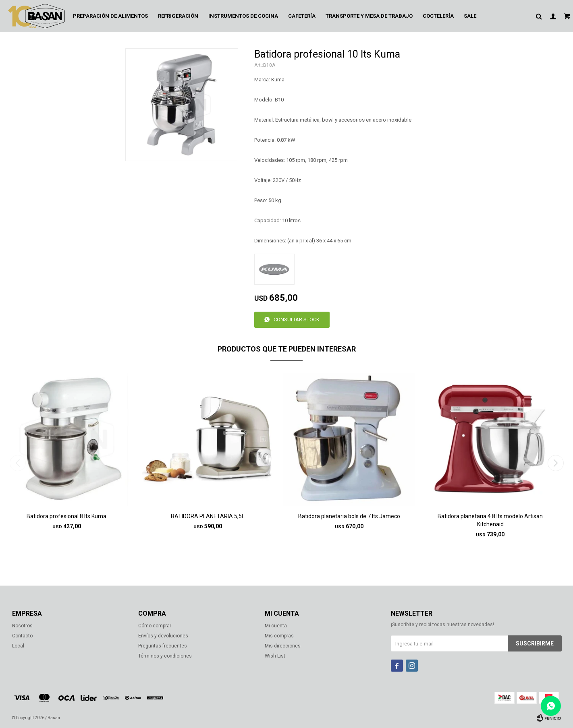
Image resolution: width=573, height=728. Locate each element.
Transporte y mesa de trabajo (369, 16)
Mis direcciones (283, 646)
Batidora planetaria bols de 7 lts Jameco (349, 516)
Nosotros (22, 626)
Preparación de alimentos (110, 16)
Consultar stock (297, 320)
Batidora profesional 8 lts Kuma (66, 516)
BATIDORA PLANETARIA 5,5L (208, 516)
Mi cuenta (276, 626)
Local (18, 646)
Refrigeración (178, 16)
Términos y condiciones (165, 656)
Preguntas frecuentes (163, 646)
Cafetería (302, 16)
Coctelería (438, 16)
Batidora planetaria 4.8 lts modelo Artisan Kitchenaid (490, 520)
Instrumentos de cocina (243, 16)
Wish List (275, 656)
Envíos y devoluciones (163, 636)
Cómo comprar (155, 626)
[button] (555, 463)
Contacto (22, 636)
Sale (470, 16)
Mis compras (279, 636)
